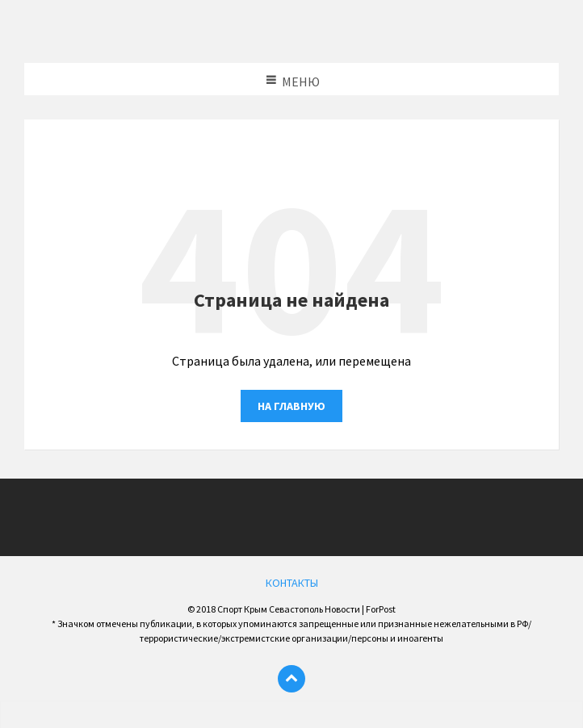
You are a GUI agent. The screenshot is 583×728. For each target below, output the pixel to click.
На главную (291, 406)
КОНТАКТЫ (292, 583)
